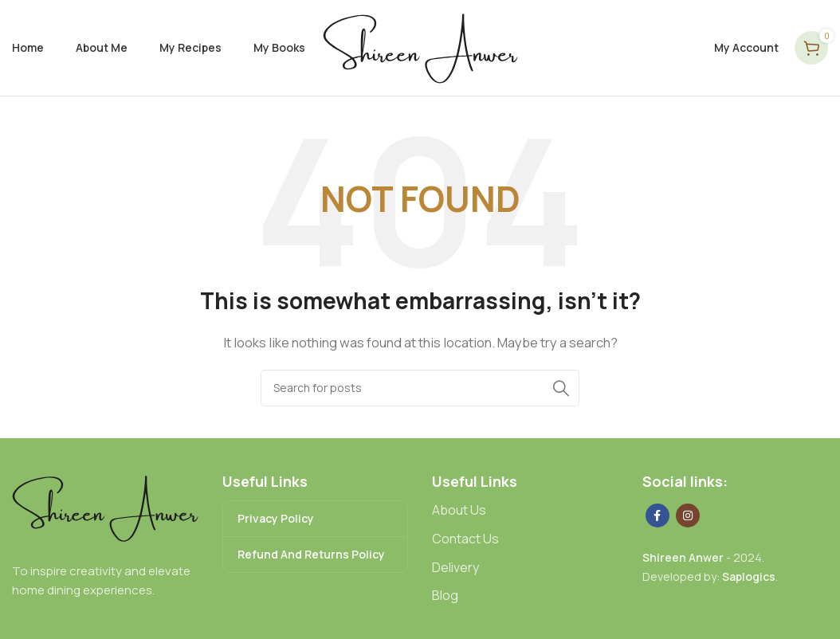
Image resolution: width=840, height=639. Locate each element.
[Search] (420, 388)
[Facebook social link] (657, 516)
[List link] (525, 511)
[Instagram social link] (688, 516)
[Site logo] (420, 47)
